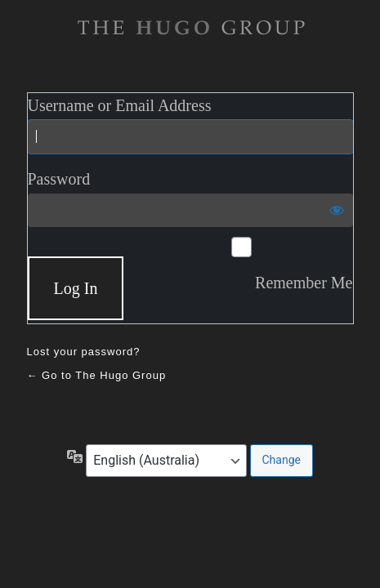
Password (59, 179)
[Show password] (337, 210)
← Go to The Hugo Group (97, 375)
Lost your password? (84, 352)
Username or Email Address (120, 105)
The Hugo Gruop (190, 28)
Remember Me (304, 283)
